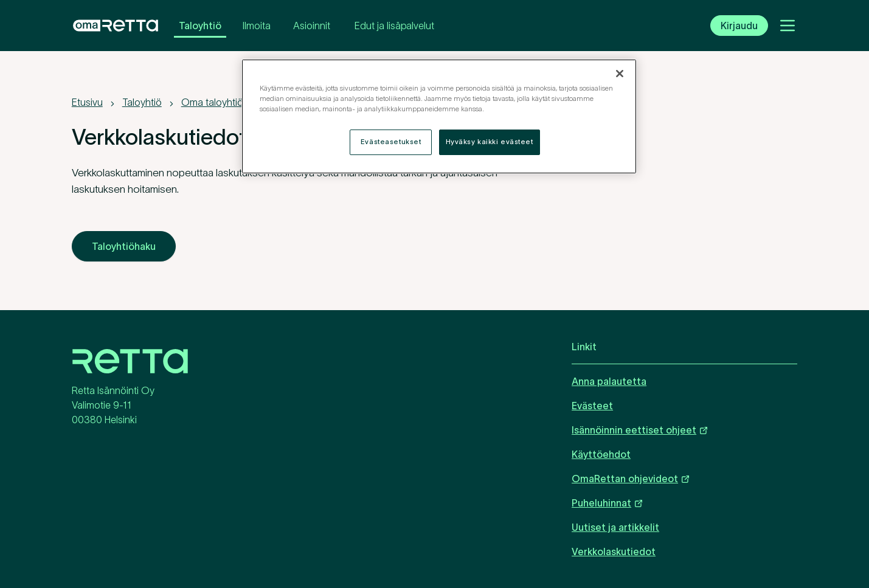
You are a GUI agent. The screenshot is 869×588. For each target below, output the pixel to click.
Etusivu (87, 102)
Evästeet (592, 406)
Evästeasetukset (391, 142)
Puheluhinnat (608, 503)
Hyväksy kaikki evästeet (490, 142)
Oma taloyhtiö (212, 102)
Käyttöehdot (601, 454)
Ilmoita (257, 26)
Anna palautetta (609, 381)
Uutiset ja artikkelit (615, 527)
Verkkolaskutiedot (614, 552)
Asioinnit (312, 26)
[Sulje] (620, 74)
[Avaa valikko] (788, 26)
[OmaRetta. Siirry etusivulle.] (116, 26)
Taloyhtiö (200, 26)
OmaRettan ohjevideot (631, 478)
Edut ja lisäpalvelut (394, 26)
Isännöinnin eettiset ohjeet (640, 430)
